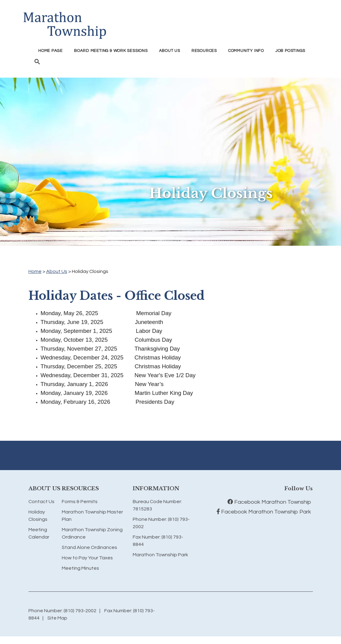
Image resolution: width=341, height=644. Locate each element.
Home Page (50, 51)
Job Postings (290, 51)
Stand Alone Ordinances (89, 547)
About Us (57, 271)
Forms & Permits (80, 502)
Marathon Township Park (160, 555)
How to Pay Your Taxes (87, 558)
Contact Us (41, 502)
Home (35, 271)
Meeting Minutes (80, 568)
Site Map (57, 618)
